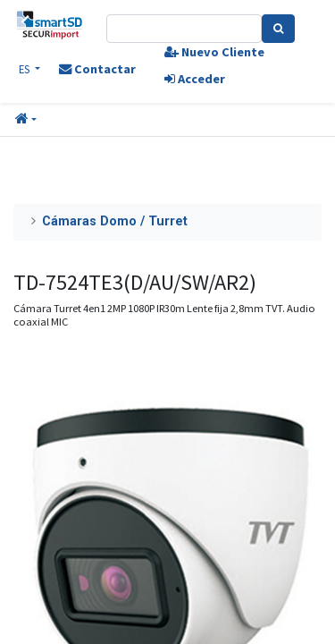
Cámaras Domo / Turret (115, 221)
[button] (26, 120)
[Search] (278, 29)
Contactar (97, 69)
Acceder (195, 79)
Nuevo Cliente (214, 52)
